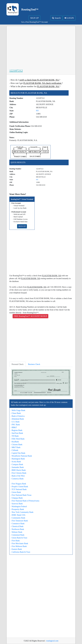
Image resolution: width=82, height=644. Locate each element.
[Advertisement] (41, 48)
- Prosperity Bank (17, 509)
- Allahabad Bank (17, 419)
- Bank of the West (18, 476)
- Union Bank (16, 492)
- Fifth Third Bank (18, 439)
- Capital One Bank (18, 453)
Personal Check (18, 364)
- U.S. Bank (15, 422)
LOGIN (69, 18)
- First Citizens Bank (18, 473)
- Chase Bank (16, 413)
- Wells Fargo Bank (18, 410)
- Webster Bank (16, 532)
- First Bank (15, 541)
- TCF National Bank (19, 489)
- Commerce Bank (18, 524)
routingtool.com (52, 641)
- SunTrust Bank (17, 433)
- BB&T (14, 427)
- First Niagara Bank (18, 484)
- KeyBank (15, 442)
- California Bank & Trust (20, 552)
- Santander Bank (17, 467)
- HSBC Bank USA (18, 515)
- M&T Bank (15, 447)
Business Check (34, 364)
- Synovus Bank (17, 504)
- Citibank (14, 450)
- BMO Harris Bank (18, 470)
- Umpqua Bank (17, 498)
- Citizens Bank (16, 445)
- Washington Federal (19, 506)
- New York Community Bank (22, 512)
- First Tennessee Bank (19, 521)
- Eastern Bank (16, 549)
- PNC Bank (15, 425)
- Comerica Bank (17, 479)
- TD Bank (15, 436)
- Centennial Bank (17, 535)
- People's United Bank (19, 487)
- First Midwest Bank (19, 546)
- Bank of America (18, 416)
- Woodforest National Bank (21, 456)
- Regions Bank (16, 430)
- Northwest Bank (17, 529)
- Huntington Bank (18, 459)
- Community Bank (18, 518)
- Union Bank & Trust (19, 538)
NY (37, 111)
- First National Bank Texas (21, 495)
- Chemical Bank (17, 526)
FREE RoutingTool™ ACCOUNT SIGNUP (30, 316)
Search (56, 18)
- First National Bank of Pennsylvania (25, 501)
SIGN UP (35, 18)
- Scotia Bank (16, 462)
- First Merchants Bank (19, 543)
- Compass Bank (17, 464)
